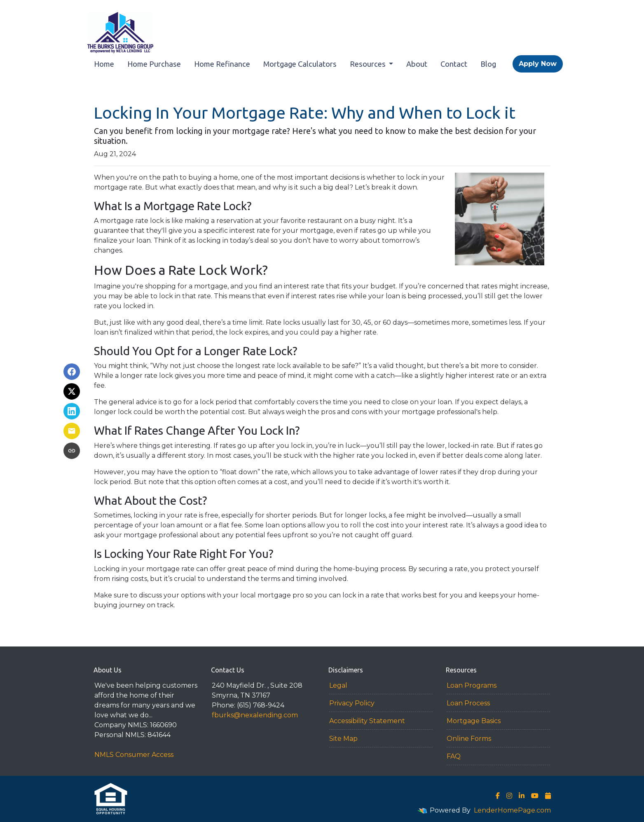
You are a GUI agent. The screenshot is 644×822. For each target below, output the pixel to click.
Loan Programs (472, 685)
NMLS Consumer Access (134, 755)
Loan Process (468, 703)
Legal (338, 685)
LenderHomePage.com (512, 810)
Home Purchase (154, 64)
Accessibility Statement (367, 721)
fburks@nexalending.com (255, 715)
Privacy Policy (352, 703)
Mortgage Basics (474, 721)
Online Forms (469, 739)
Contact (454, 64)
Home (104, 64)
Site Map (343, 739)
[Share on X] (72, 391)
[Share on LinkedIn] (72, 411)
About (417, 64)
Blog (488, 64)
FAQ (454, 756)
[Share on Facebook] (72, 372)
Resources (369, 64)
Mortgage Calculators (300, 64)
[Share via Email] (72, 431)
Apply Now (538, 64)
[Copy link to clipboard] (72, 451)
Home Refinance (222, 64)
